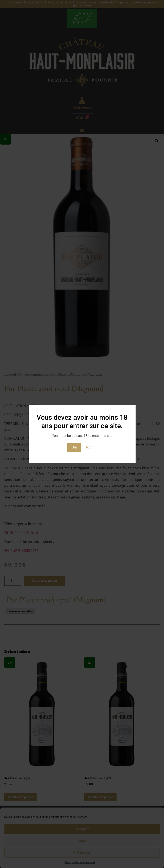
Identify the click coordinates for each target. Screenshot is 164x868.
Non (89, 447)
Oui (74, 447)
